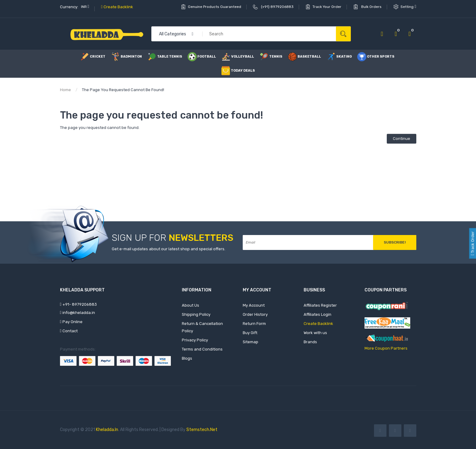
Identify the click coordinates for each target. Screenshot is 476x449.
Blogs (187, 358)
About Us (190, 305)
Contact (69, 331)
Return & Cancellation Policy (202, 327)
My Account (254, 305)
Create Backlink (117, 7)
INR (85, 7)
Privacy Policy (195, 340)
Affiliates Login (317, 314)
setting (408, 7)
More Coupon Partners (386, 348)
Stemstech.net (202, 430)
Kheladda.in (107, 430)
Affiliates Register (320, 305)
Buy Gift (250, 333)
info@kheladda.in (78, 313)
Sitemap (250, 342)
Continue (402, 139)
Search (343, 34)
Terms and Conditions (202, 349)
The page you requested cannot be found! (123, 90)
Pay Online (71, 322)
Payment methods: (78, 349)
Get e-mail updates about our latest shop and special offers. (169, 249)
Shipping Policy (196, 314)
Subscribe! (395, 242)
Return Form (254, 324)
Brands (310, 342)
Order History (255, 314)
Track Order (472, 243)
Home (65, 90)
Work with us (315, 333)
